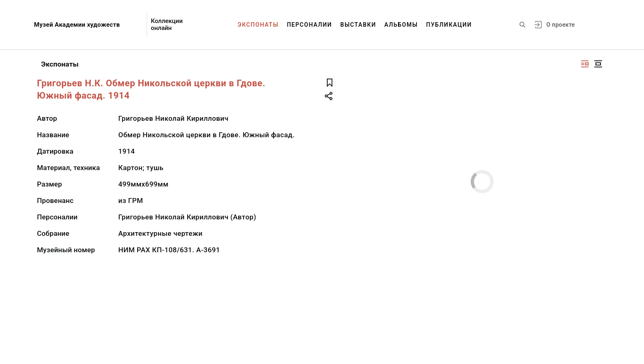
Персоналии (309, 25)
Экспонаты (258, 25)
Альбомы (401, 25)
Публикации (449, 25)
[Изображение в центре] (598, 64)
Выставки (358, 25)
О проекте (560, 25)
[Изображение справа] (585, 64)
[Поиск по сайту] (522, 25)
